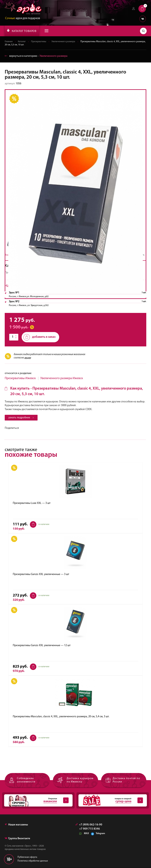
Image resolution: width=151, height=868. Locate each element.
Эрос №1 (14, 293)
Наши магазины (16, 825)
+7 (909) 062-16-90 (89, 825)
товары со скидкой (111, 801)
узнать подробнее (21, 418)
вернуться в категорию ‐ (36, 56)
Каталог (22, 42)
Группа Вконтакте (17, 839)
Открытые (36, 801)
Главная (9, 42)
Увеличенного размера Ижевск (62, 378)
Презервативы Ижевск (20, 378)
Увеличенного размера (64, 42)
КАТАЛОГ (22, 31)
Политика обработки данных (33, 861)
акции (28, 358)
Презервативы (39, 42)
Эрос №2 (14, 302)
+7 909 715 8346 (90, 829)
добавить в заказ (39, 337)
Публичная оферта (27, 857)
